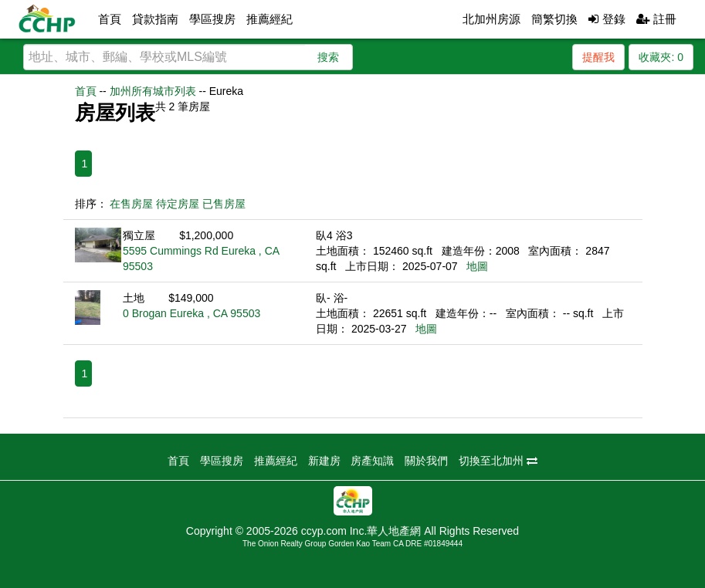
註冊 (656, 19)
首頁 (110, 19)
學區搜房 (212, 19)
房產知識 (372, 461)
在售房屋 (131, 204)
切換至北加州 (498, 461)
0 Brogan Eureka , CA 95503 (192, 313)
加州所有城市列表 (153, 91)
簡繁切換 (554, 19)
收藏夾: (661, 57)
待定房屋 (178, 204)
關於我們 (426, 461)
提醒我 (598, 57)
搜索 (328, 57)
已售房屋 (224, 204)
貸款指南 (155, 19)
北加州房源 (491, 19)
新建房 (324, 461)
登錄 (607, 19)
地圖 (477, 266)
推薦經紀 (269, 19)
